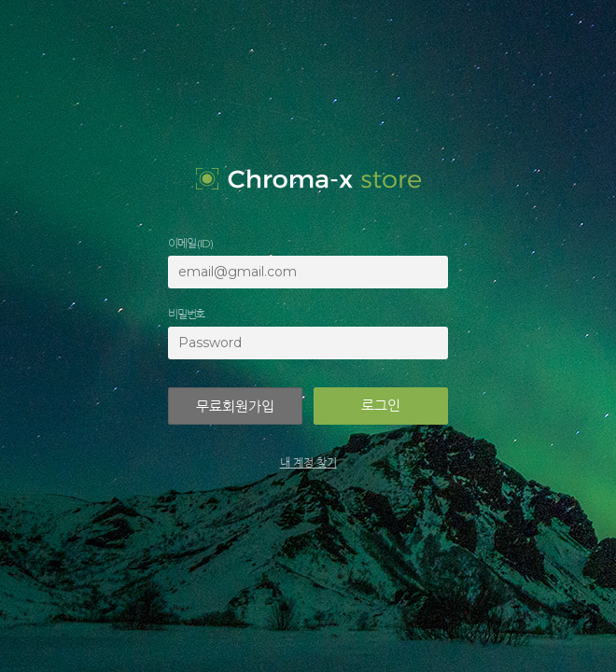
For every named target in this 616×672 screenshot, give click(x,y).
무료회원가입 (235, 406)
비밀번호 (186, 314)
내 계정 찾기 (308, 462)
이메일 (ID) (190, 243)
